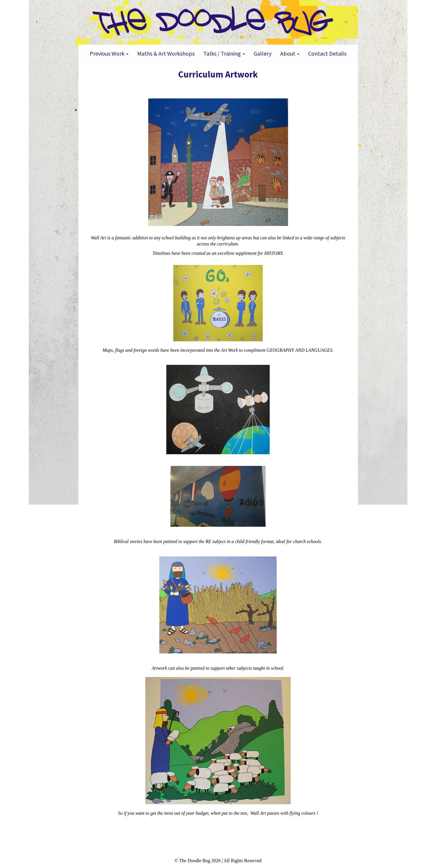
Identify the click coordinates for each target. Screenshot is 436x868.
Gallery (263, 53)
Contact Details (327, 53)
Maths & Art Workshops (166, 53)
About (290, 53)
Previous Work (109, 53)
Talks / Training (224, 53)
